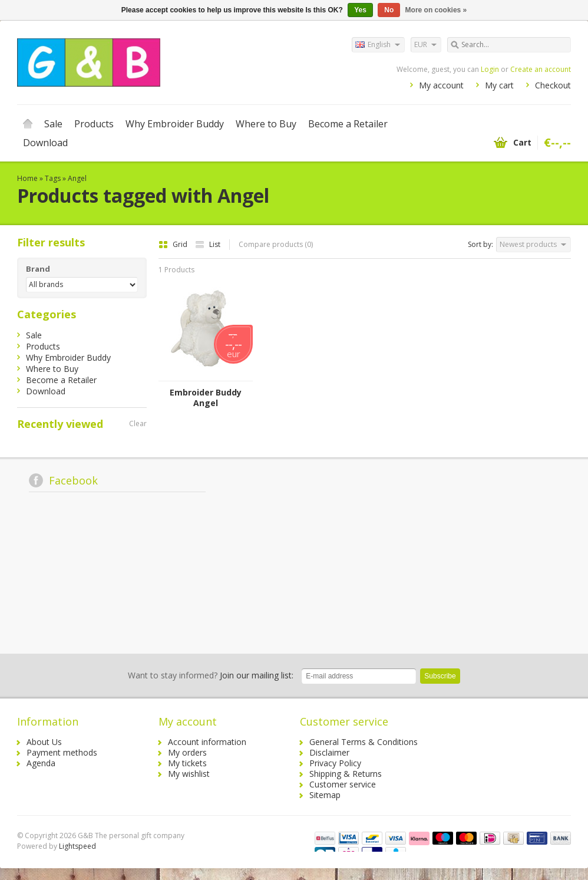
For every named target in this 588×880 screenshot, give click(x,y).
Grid (174, 244)
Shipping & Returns (346, 774)
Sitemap (325, 795)
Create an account (541, 69)
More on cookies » (436, 10)
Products (94, 124)
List (208, 244)
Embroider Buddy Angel (206, 398)
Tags (53, 178)
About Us (44, 742)
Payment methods (62, 752)
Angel (77, 178)
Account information (207, 742)
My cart (499, 85)
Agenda (41, 763)
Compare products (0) (276, 244)
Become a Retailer (348, 124)
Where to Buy (266, 124)
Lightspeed (77, 846)
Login (490, 69)
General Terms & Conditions (364, 742)
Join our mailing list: (211, 675)
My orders (187, 752)
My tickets (187, 763)
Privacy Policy (335, 763)
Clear (138, 423)
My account (441, 85)
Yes (360, 10)
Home (28, 124)
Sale (53, 124)
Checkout (553, 85)
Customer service (343, 784)
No (389, 10)
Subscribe (440, 676)
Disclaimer (329, 752)
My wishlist (189, 774)
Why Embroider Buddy (175, 124)
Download (45, 143)
